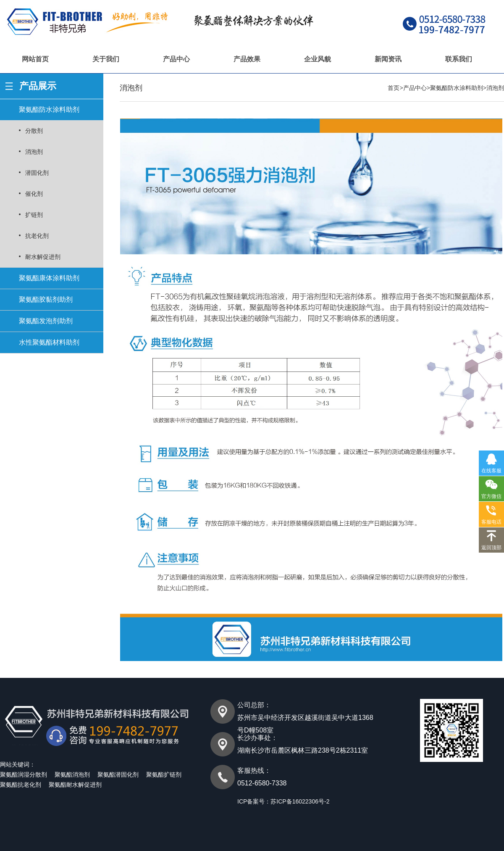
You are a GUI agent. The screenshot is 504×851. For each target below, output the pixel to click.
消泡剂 (34, 152)
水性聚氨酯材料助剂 (49, 342)
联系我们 (459, 59)
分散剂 (34, 131)
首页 (394, 88)
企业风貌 (318, 59)
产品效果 (247, 59)
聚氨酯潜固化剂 (118, 775)
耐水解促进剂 (43, 257)
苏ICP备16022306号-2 (300, 801)
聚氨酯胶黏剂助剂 (46, 299)
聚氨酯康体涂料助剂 (49, 278)
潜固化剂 (37, 173)
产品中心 (176, 59)
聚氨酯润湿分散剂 (24, 775)
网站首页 (35, 59)
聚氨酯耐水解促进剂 (75, 785)
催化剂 (34, 194)
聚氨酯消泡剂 (72, 775)
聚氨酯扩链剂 (164, 775)
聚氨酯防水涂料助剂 (49, 109)
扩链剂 (34, 215)
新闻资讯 (388, 59)
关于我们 (106, 59)
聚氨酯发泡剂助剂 (46, 321)
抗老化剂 (37, 236)
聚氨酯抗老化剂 (21, 785)
